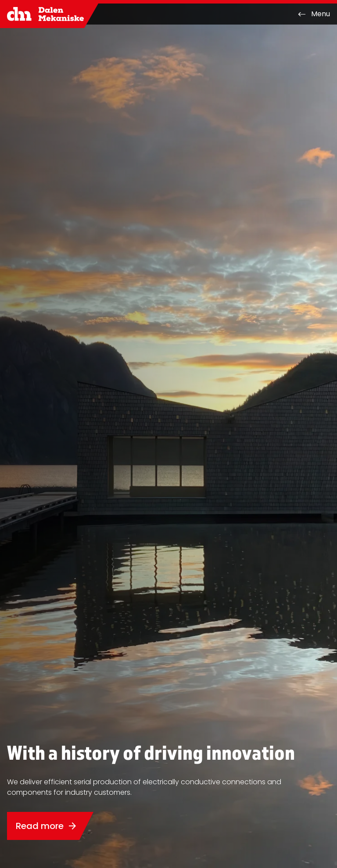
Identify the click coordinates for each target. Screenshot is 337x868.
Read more (47, 826)
